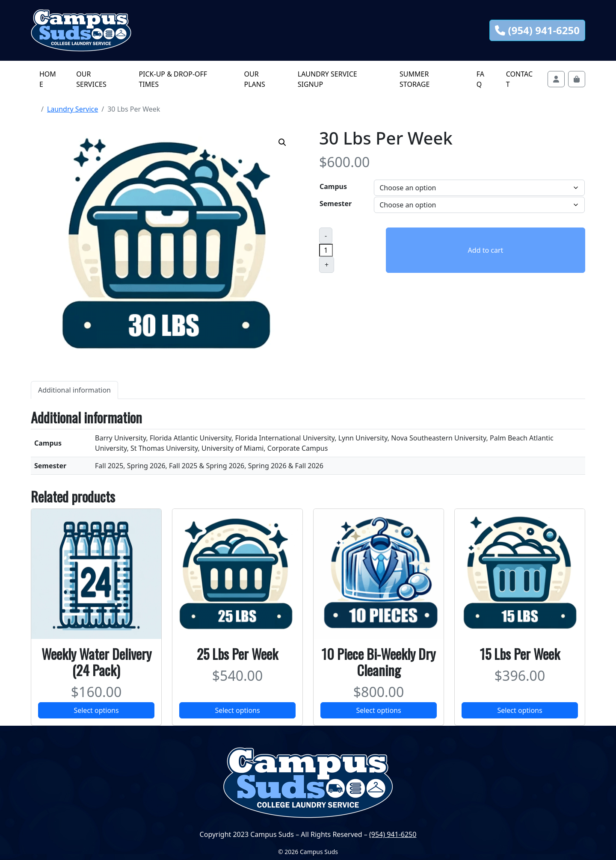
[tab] (74, 390)
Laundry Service (73, 109)
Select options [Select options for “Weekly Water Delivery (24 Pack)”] (96, 710)
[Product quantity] (326, 250)
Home (48, 79)
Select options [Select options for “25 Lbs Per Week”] (237, 710)
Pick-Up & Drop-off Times (173, 79)
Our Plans (254, 79)
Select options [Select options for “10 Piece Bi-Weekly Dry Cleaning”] (378, 710)
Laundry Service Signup (327, 79)
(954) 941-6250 (537, 30)
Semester (336, 204)
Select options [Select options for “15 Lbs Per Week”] (520, 710)
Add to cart (486, 250)
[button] (282, 142)
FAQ (480, 79)
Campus (333, 186)
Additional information (74, 390)
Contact (519, 79)
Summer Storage (415, 79)
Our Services (91, 79)
